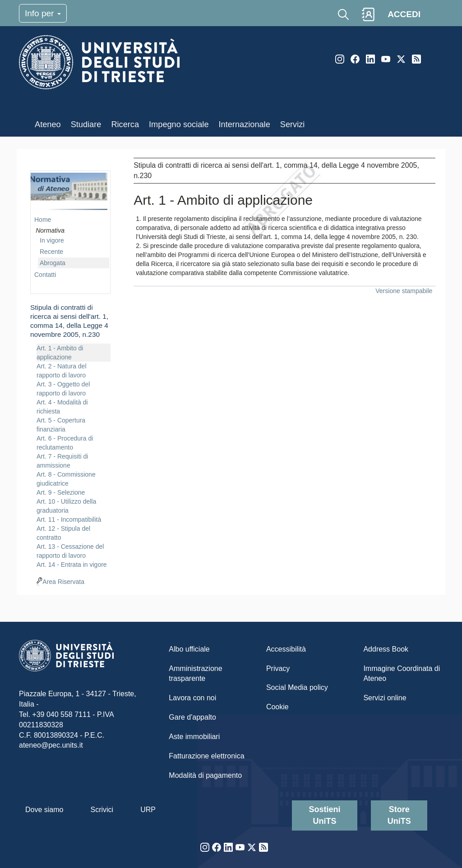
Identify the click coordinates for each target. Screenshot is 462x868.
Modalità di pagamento (205, 775)
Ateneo (48, 124)
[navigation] (70, 372)
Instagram (340, 59)
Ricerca (125, 124)
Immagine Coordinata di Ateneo (402, 674)
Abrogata (53, 263)
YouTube (386, 59)
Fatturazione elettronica (206, 756)
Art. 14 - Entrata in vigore (72, 565)
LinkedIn (370, 59)
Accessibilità (286, 649)
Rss (416, 59)
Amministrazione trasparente (195, 674)
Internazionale (245, 124)
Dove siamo (44, 810)
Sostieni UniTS (325, 815)
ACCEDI (404, 14)
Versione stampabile (404, 291)
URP (148, 810)
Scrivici (102, 810)
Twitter (401, 59)
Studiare (86, 124)
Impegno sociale (179, 124)
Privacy (278, 668)
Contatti (45, 275)
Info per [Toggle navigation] (43, 13)
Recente (51, 252)
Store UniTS (399, 815)
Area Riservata (63, 582)
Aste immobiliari (194, 737)
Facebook (355, 59)
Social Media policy (297, 687)
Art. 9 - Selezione (61, 492)
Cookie (277, 707)
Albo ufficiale (189, 649)
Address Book (386, 649)
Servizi (293, 124)
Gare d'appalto (192, 717)
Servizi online (385, 698)
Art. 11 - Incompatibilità (69, 519)
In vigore (52, 240)
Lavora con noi (192, 698)
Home (43, 220)
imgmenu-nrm (69, 192)
